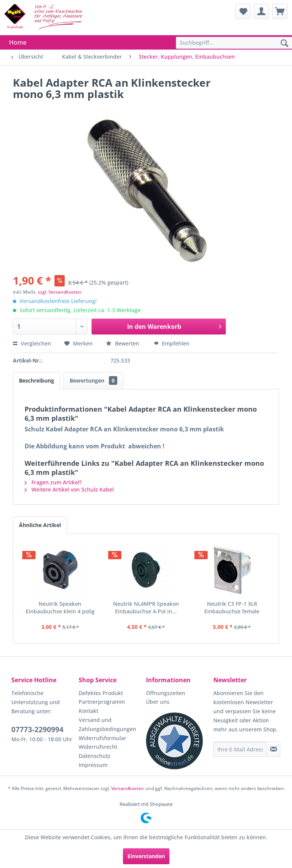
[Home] (18, 42)
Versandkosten (128, 788)
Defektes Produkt (101, 693)
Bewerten (123, 343)
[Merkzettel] (243, 11)
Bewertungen (93, 380)
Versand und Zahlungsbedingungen (107, 724)
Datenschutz (95, 756)
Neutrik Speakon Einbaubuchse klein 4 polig (60, 607)
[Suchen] (284, 44)
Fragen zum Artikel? (53, 482)
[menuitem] (243, 11)
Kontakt (89, 711)
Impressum (93, 765)
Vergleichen (32, 343)
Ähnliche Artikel (40, 525)
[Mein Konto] (261, 11)
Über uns (158, 702)
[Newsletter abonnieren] (273, 749)
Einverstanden (146, 856)
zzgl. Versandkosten (60, 292)
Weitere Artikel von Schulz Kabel (69, 489)
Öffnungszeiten (166, 693)
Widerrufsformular (103, 738)
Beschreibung (36, 380)
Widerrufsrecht (98, 747)
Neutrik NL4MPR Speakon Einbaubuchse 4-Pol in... (146, 607)
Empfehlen (172, 343)
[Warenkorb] (280, 11)
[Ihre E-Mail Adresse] (240, 749)
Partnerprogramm (102, 702)
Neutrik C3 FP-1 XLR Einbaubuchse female (232, 607)
